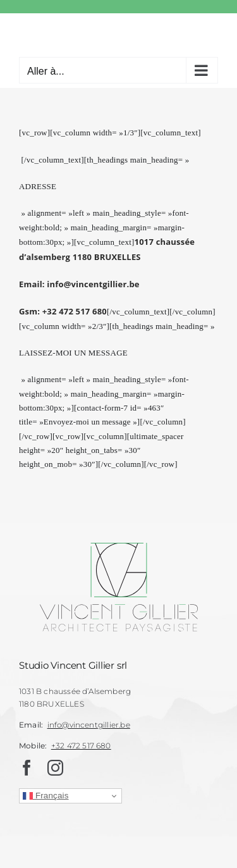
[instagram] (55, 768)
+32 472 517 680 (81, 746)
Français (46, 796)
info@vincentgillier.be (89, 725)
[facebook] (27, 768)
